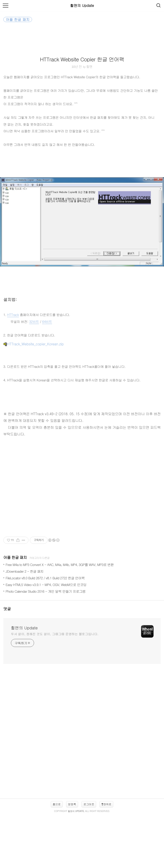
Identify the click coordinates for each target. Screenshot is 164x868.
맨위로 (106, 857)
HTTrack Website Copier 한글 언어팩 (82, 117)
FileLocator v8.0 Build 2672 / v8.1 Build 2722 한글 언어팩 (45, 631)
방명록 (72, 857)
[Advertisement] (82, 62)
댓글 (7, 662)
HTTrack (13, 368)
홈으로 (57, 857)
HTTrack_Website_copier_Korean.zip (33, 397)
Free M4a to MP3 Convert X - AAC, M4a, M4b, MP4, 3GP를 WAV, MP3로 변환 (60, 617)
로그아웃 (89, 857)
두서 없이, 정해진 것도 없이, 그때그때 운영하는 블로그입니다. (55, 687)
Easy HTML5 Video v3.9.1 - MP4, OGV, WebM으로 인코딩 (46, 637)
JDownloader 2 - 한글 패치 (24, 624)
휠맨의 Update (82, 5)
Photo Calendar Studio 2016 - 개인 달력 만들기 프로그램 (46, 644)
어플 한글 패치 (15, 610)
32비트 (34, 374)
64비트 (47, 374)
